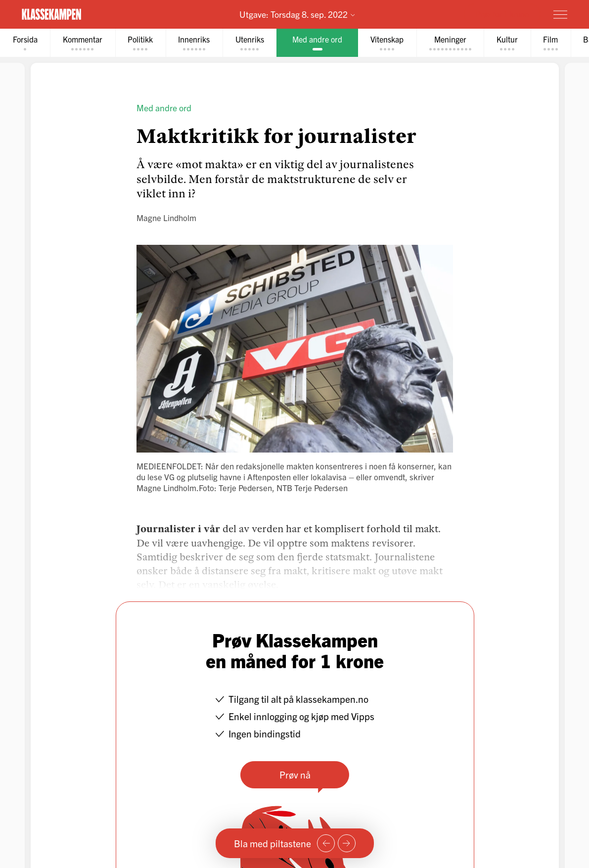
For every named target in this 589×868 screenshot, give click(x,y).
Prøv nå (294, 774)
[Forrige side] (326, 843)
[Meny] (560, 14)
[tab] (25, 43)
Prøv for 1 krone (502, 14)
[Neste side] (347, 843)
